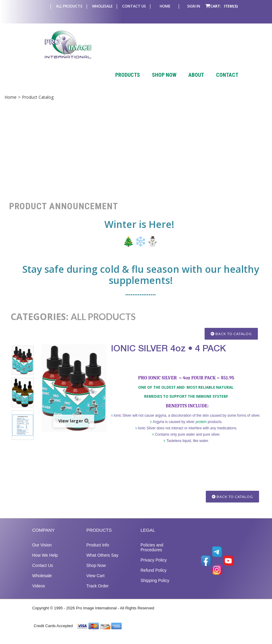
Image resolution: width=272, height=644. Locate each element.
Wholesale (102, 6)
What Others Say (102, 562)
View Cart (95, 582)
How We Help (45, 562)
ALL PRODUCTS (103, 316)
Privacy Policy (154, 566)
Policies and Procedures (152, 554)
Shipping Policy (155, 587)
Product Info (98, 551)
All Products (69, 6)
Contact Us (134, 6)
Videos (39, 592)
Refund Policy (153, 577)
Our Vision (42, 551)
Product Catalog (38, 97)
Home (165, 6)
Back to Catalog (231, 334)
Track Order (97, 592)
